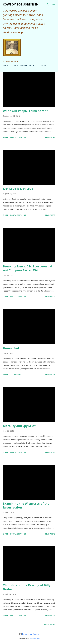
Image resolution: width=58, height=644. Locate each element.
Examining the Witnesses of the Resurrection (26, 505)
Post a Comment (18, 137)
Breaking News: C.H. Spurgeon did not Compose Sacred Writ (28, 268)
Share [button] (6, 137)
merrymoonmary (35, 639)
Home (5, 65)
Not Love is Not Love (18, 189)
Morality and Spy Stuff (19, 426)
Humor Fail (11, 348)
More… (44, 65)
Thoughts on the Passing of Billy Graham (27, 587)
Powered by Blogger (29, 634)
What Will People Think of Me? (25, 111)
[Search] (48, 4)
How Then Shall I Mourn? (25, 65)
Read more (50, 137)
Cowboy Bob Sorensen (21, 4)
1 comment (16, 375)
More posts (50, 625)
